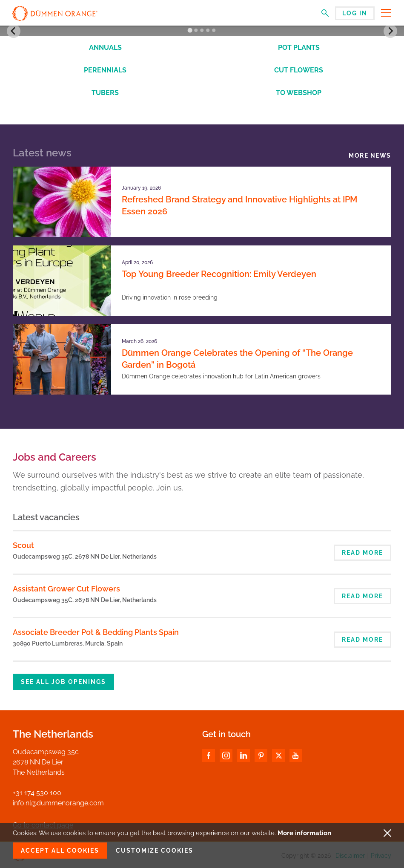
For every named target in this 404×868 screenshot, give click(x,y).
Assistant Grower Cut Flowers (66, 589)
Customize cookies (155, 851)
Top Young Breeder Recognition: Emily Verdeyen (219, 274)
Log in (355, 13)
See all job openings (63, 682)
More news (370, 156)
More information (304, 833)
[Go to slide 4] (208, 30)
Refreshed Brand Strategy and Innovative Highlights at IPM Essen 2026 (239, 205)
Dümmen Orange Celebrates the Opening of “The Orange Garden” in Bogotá (237, 359)
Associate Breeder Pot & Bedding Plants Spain (96, 632)
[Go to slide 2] (196, 30)
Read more (362, 553)
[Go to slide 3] (202, 30)
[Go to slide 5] (214, 30)
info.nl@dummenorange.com (58, 803)
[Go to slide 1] (190, 30)
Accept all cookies (60, 851)
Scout (23, 545)
